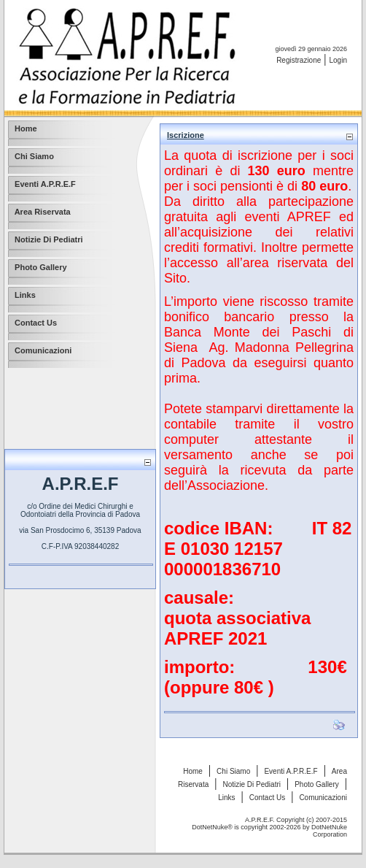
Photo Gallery (317, 784)
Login (338, 60)
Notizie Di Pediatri (251, 784)
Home (193, 771)
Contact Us (267, 798)
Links (226, 798)
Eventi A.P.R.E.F (291, 771)
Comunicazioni (323, 798)
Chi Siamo (233, 771)
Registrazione (299, 60)
